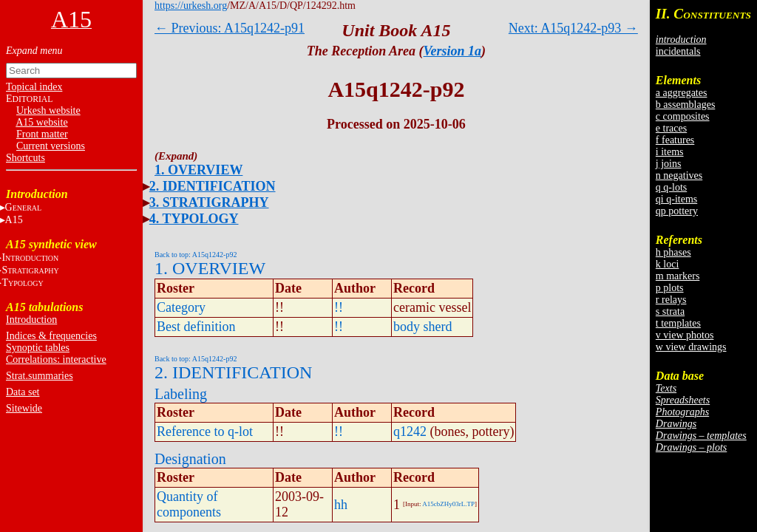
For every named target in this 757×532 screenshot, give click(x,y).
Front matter (42, 134)
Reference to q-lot (205, 432)
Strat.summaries (40, 376)
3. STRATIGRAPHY (209, 202)
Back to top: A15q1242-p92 (196, 255)
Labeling (181, 394)
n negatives (679, 175)
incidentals (678, 51)
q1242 (410, 432)
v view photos (685, 335)
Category (181, 307)
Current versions (51, 146)
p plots (670, 288)
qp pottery (677, 211)
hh (341, 505)
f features (675, 140)
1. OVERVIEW (198, 170)
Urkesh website (48, 110)
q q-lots (671, 187)
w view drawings (691, 347)
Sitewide (24, 408)
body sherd (423, 327)
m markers (678, 276)
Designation (190, 459)
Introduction (31, 320)
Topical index (34, 87)
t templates (678, 323)
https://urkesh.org (191, 6)
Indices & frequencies (51, 336)
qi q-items (676, 199)
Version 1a (453, 51)
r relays (671, 300)
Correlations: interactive (56, 359)
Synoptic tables (38, 348)
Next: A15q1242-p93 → (573, 28)
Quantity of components (189, 504)
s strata (670, 311)
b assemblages (685, 105)
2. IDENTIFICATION (213, 186)
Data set (23, 392)
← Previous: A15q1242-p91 (230, 28)
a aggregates (682, 93)
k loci (668, 264)
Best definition (196, 327)
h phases (673, 252)
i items (670, 152)
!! (339, 307)
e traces (671, 128)
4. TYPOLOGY (194, 219)
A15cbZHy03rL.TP (448, 504)
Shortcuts (26, 158)
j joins (669, 164)
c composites (683, 116)
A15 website (41, 122)
